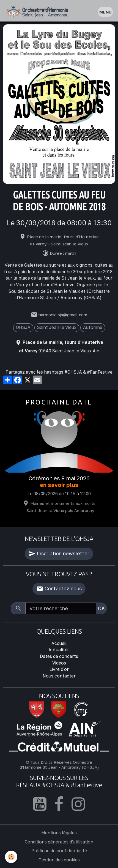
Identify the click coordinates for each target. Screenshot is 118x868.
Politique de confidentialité (59, 851)
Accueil (59, 643)
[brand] (38, 12)
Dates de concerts (59, 656)
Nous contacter (59, 676)
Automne (93, 327)
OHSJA (23, 327)
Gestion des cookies (59, 860)
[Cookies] (11, 857)
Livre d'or (59, 669)
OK (101, 608)
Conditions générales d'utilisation (59, 842)
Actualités (59, 650)
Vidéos (59, 663)
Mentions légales (59, 833)
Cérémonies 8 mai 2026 (59, 478)
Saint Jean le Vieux (57, 327)
